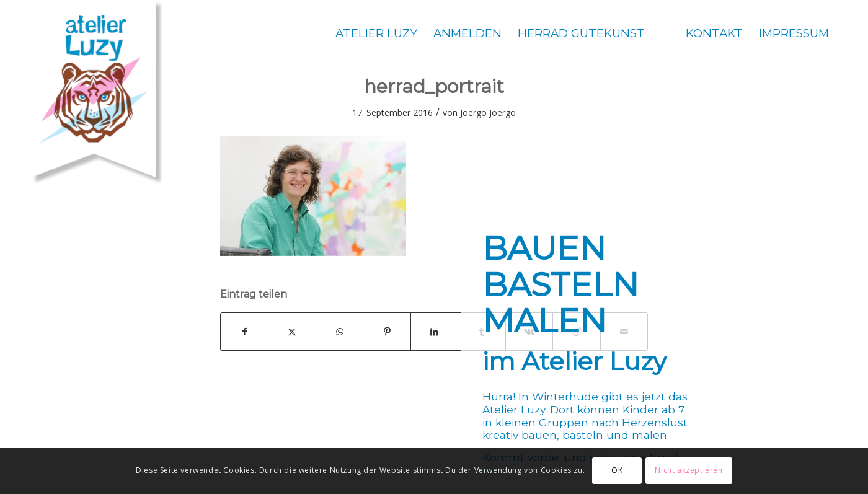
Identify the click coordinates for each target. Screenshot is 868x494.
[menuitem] (376, 33)
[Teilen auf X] (292, 332)
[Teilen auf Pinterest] (387, 332)
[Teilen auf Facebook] (244, 332)
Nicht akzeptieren (689, 470)
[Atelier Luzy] (97, 93)
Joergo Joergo (488, 112)
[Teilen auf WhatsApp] (339, 332)
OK (617, 470)
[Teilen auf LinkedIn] (434, 332)
